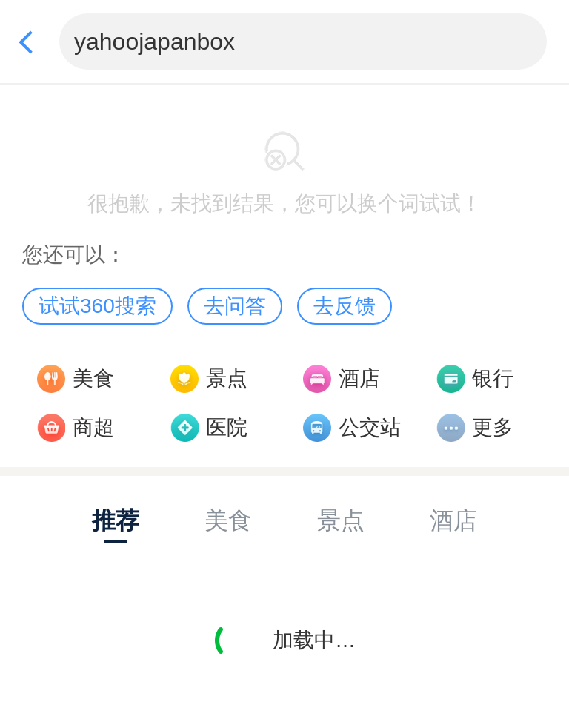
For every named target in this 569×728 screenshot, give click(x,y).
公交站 (370, 427)
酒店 (359, 378)
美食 (93, 378)
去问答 (235, 306)
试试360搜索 (97, 306)
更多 (493, 427)
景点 (227, 378)
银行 (493, 378)
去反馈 (345, 306)
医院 (227, 427)
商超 (93, 427)
